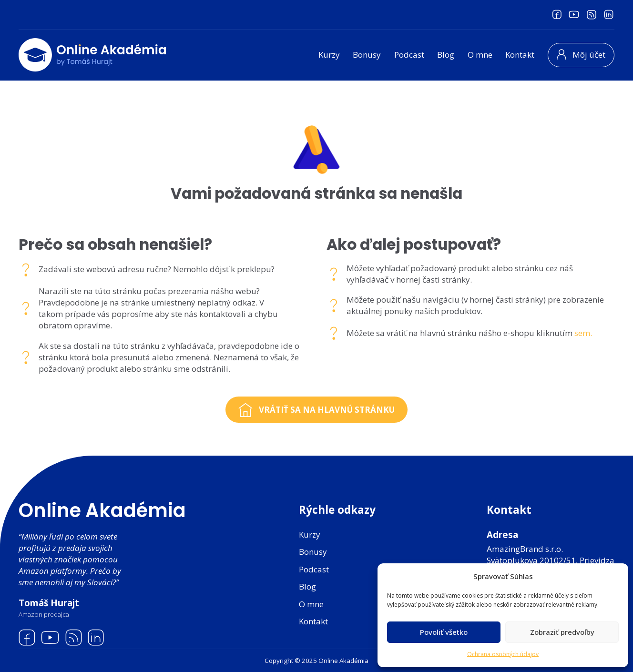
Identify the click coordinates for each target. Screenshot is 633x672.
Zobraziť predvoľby (562, 632)
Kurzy (329, 55)
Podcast (409, 55)
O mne (480, 55)
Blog (446, 55)
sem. (583, 333)
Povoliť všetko (444, 632)
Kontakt (520, 55)
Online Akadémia (102, 510)
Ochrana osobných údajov (503, 654)
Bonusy (367, 55)
